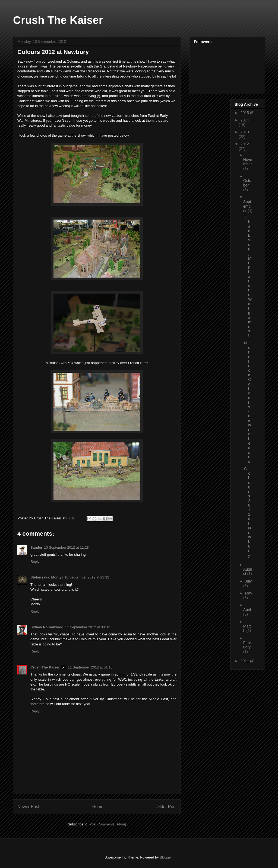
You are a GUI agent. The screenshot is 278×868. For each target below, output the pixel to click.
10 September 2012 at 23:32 (87, 577)
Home (98, 807)
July (248, 581)
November (248, 162)
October (247, 183)
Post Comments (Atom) (108, 824)
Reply (35, 562)
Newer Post (28, 807)
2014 (245, 120)
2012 (245, 144)
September (247, 206)
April (247, 610)
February (247, 645)
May (248, 593)
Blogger (166, 857)
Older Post (166, 807)
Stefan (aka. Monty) (47, 577)
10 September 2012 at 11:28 (66, 547)
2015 (245, 113)
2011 (245, 661)
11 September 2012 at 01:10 (90, 667)
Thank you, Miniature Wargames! (248, 276)
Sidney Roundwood (47, 627)
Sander (36, 547)
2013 (245, 132)
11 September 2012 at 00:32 (87, 627)
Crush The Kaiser (58, 20)
